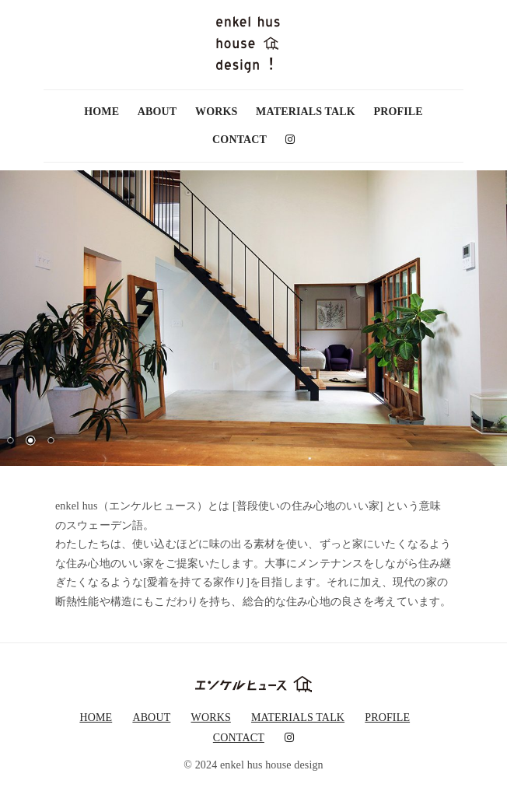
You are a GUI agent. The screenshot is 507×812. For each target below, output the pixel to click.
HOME (101, 112)
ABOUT (157, 112)
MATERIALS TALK (306, 112)
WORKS (216, 112)
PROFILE (399, 112)
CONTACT (240, 140)
